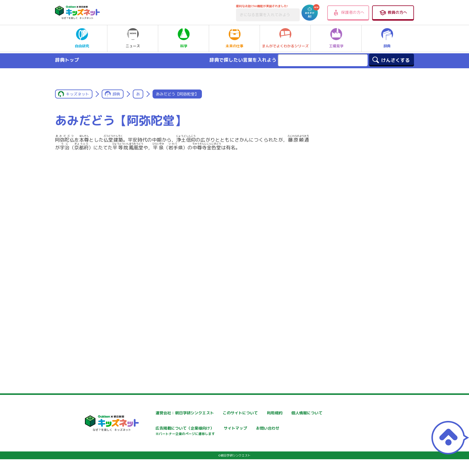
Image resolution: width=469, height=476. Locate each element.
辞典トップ (67, 60)
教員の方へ (393, 13)
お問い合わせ (150, 450)
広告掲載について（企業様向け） (240, 432)
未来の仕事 (234, 38)
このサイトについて (228, 413)
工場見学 (336, 38)
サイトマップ (293, 429)
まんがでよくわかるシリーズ (285, 38)
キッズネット (77, 94)
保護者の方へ (348, 13)
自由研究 (82, 38)
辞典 (387, 38)
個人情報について (154, 429)
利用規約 (289, 413)
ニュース (133, 38)
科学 (184, 38)
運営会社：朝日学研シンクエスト (168, 413)
